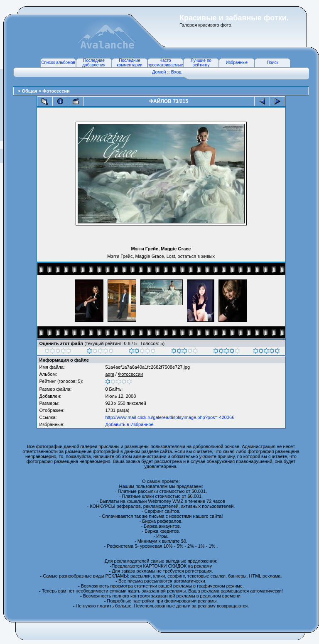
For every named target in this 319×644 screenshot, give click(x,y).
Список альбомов (58, 62)
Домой (159, 72)
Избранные (237, 62)
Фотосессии (56, 91)
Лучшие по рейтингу (201, 63)
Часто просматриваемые (165, 63)
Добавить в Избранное (129, 424)
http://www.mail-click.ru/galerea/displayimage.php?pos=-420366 (170, 417)
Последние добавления (94, 63)
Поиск (272, 62)
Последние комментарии (130, 63)
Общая (30, 91)
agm (109, 374)
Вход (176, 72)
